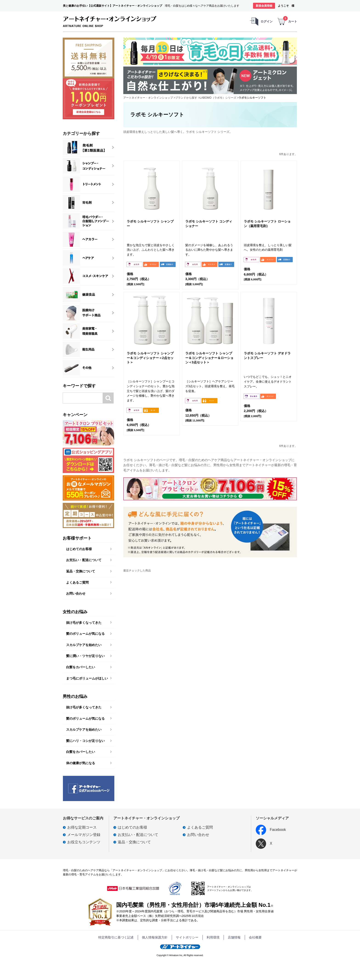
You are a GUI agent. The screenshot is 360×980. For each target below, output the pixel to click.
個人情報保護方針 (155, 937)
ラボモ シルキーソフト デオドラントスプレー (267, 356)
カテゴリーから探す (81, 134)
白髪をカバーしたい (81, 667)
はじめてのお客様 (79, 549)
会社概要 (255, 937)
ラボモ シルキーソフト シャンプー (150, 224)
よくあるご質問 (77, 582)
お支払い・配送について (84, 560)
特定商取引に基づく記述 (116, 937)
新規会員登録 (264, 6)
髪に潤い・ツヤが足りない (85, 656)
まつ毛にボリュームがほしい (87, 678)
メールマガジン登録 (84, 835)
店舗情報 (234, 937)
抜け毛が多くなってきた (84, 623)
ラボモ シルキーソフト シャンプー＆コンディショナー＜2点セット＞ (150, 358)
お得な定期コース (82, 827)
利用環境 (213, 937)
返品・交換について (81, 571)
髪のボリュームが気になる (85, 634)
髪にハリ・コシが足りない (85, 741)
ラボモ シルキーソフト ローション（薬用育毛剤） (267, 224)
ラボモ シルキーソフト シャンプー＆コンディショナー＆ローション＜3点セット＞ (209, 358)
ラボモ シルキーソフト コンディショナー (209, 224)
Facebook (271, 830)
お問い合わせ (76, 593)
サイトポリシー (187, 937)
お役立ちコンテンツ (84, 842)
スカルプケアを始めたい (84, 645)
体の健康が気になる (81, 763)
